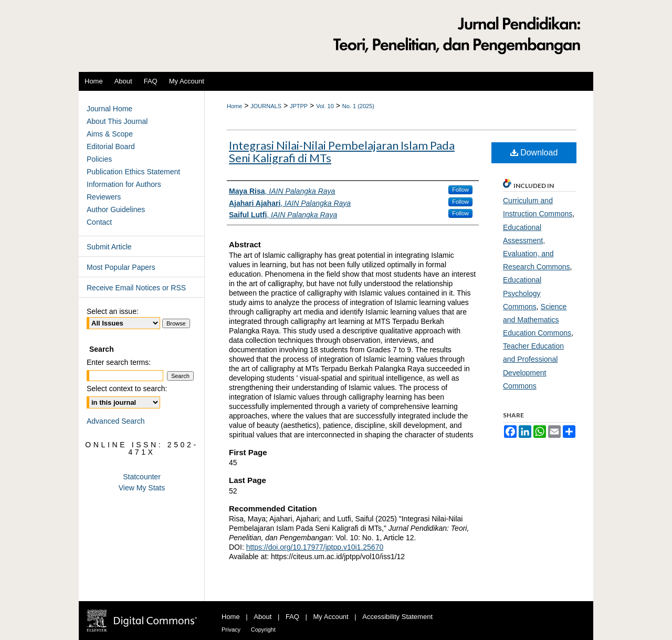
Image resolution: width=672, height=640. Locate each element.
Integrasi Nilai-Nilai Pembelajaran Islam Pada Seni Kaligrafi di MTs (342, 151)
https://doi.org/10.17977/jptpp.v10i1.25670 (315, 547)
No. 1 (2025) (358, 106)
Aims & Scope (110, 134)
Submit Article (109, 247)
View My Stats (142, 488)
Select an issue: (113, 311)
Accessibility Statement (397, 617)
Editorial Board (111, 146)
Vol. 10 (325, 106)
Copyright (263, 629)
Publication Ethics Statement (133, 172)
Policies (99, 159)
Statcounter (142, 477)
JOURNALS (266, 106)
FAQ (292, 617)
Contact (99, 222)
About (262, 617)
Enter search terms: (119, 362)
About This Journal (117, 121)
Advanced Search (116, 421)
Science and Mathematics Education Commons (537, 320)
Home (234, 106)
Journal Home (109, 109)
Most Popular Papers (121, 267)
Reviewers (104, 197)
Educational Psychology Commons (522, 293)
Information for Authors (124, 184)
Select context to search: (127, 389)
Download (534, 153)
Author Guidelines (116, 209)
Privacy (231, 629)
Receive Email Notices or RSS (136, 288)
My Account (331, 617)
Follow (460, 190)
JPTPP (299, 106)
